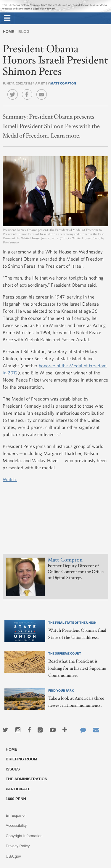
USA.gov (13, 856)
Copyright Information (24, 836)
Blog (24, 32)
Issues (13, 769)
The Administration (26, 779)
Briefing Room (21, 759)
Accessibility (16, 825)
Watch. (10, 479)
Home (8, 32)
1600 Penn (16, 799)
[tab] (7, 18)
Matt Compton (63, 83)
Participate (18, 789)
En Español (16, 815)
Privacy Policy (18, 846)
